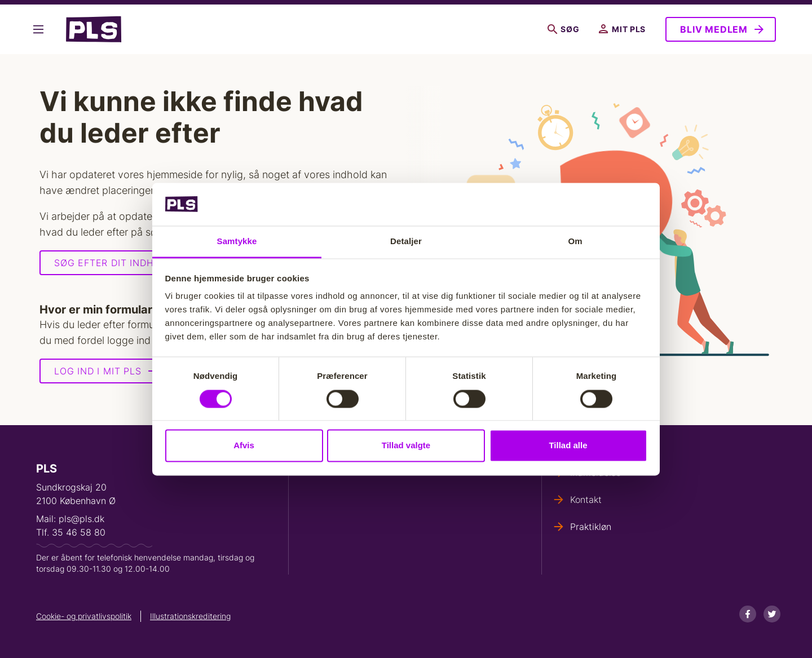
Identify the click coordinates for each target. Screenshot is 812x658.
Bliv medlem (714, 29)
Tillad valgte (406, 446)
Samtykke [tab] (237, 242)
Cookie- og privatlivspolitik (84, 616)
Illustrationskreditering (190, 616)
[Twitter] (772, 614)
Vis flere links (38, 29)
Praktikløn (591, 527)
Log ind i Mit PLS (98, 371)
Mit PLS (622, 29)
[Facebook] (748, 614)
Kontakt (586, 500)
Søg (563, 29)
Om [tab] (575, 242)
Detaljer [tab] (406, 242)
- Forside (94, 29)
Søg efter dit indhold (114, 263)
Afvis (244, 446)
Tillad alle (568, 446)
